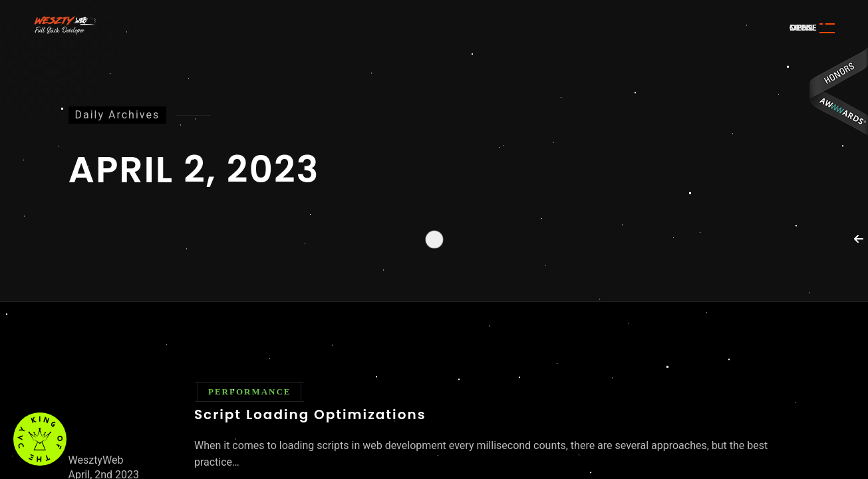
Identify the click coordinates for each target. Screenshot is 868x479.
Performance (250, 392)
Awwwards (838, 91)
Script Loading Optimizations (310, 414)
